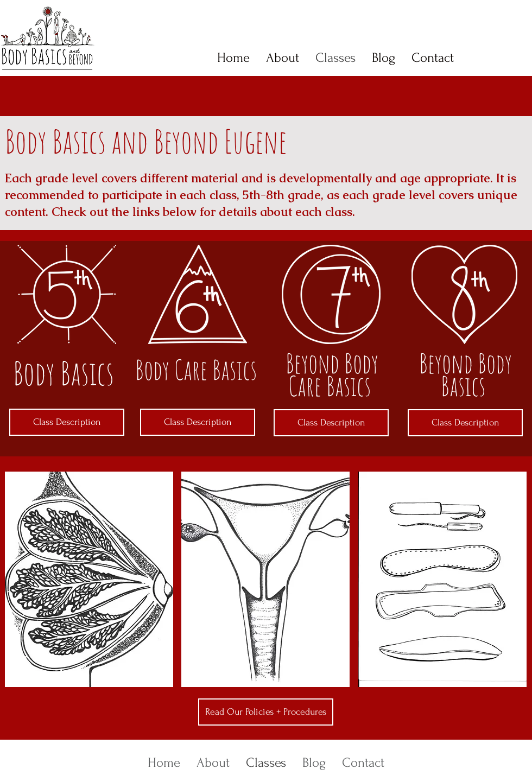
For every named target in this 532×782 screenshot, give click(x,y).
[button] (89, 579)
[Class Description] (67, 422)
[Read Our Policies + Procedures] (266, 712)
